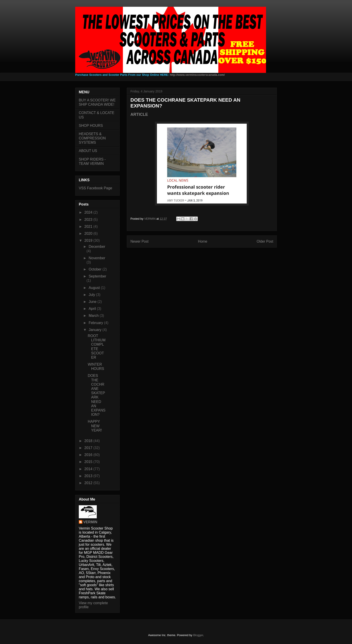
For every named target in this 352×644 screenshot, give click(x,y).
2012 (89, 483)
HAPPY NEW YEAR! (95, 426)
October (96, 269)
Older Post (265, 241)
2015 (89, 462)
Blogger (198, 635)
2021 (89, 227)
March (94, 316)
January (96, 330)
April (93, 309)
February (96, 323)
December (97, 247)
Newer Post (140, 241)
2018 (89, 441)
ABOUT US (88, 151)
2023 (89, 220)
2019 (89, 240)
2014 (89, 469)
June (93, 302)
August (95, 288)
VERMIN (90, 522)
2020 (89, 234)
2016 (89, 455)
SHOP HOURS (91, 126)
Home (203, 241)
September (97, 276)
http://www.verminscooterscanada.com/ (197, 75)
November (97, 258)
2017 (89, 448)
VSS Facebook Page (96, 188)
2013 (89, 476)
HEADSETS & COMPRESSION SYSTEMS (92, 138)
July (92, 295)
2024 (89, 212)
